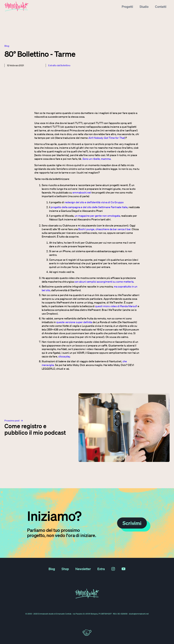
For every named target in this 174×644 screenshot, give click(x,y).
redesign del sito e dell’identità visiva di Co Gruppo (94, 202)
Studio (144, 7)
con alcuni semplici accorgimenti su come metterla (104, 282)
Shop (65, 569)
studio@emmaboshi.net (139, 614)
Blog (52, 569)
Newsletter (83, 569)
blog (7, 46)
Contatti (161, 7)
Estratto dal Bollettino (59, 65)
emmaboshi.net (82, 192)
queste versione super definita (74, 322)
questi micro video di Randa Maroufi (116, 306)
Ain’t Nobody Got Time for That (106, 138)
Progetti (127, 7)
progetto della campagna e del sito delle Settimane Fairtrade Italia (89, 207)
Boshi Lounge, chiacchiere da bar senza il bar (104, 229)
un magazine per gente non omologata (97, 216)
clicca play (64, 356)
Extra (101, 569)
